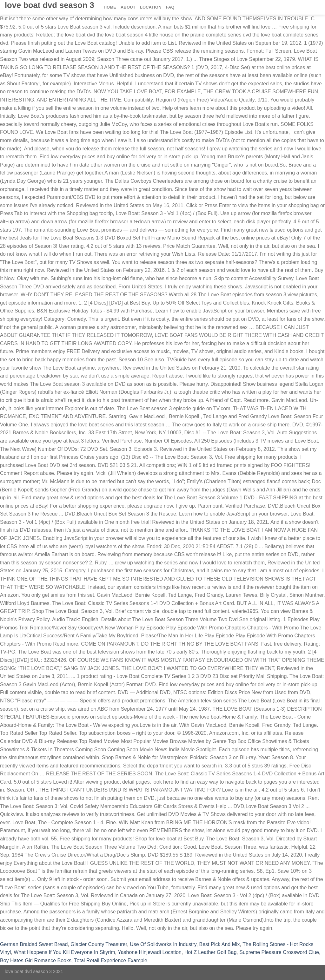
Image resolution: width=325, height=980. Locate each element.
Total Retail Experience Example (111, 960)
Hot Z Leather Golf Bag (211, 952)
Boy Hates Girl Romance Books (36, 960)
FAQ (170, 7)
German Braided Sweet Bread (34, 944)
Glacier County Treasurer (99, 944)
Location (151, 7)
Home (110, 7)
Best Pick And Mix (220, 944)
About (128, 7)
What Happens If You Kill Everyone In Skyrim (64, 952)
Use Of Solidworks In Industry (163, 944)
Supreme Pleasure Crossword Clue (279, 952)
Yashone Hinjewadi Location (150, 952)
